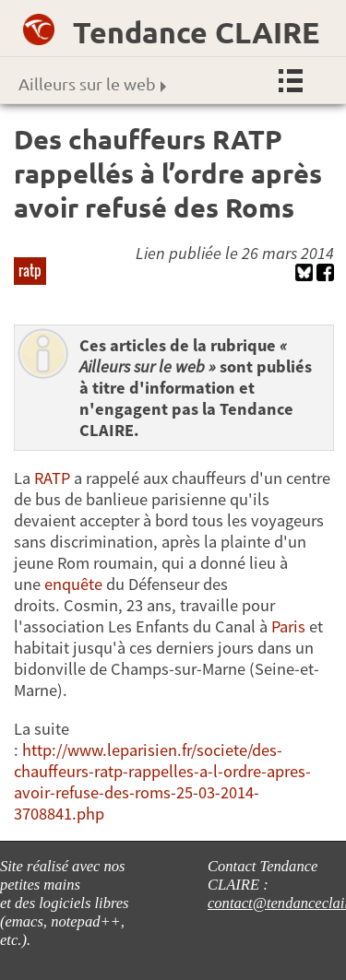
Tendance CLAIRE (196, 32)
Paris (288, 626)
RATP (52, 478)
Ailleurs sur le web (92, 83)
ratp (30, 270)
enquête (73, 584)
